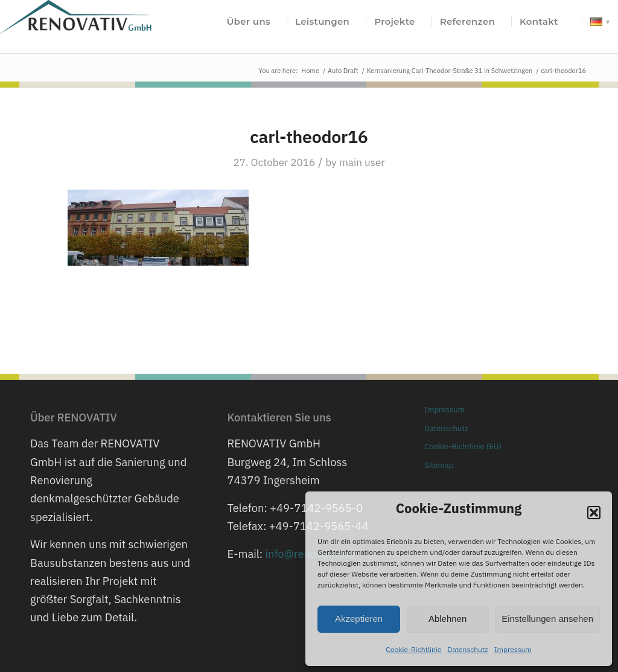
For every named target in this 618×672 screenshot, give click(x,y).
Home (310, 71)
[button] (594, 513)
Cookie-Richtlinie (413, 649)
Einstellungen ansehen (547, 619)
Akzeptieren (359, 619)
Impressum (513, 649)
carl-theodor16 (309, 137)
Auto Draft (343, 71)
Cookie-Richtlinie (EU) (463, 446)
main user (362, 162)
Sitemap (439, 465)
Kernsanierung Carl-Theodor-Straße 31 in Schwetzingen (450, 71)
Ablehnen (448, 619)
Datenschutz (467, 649)
